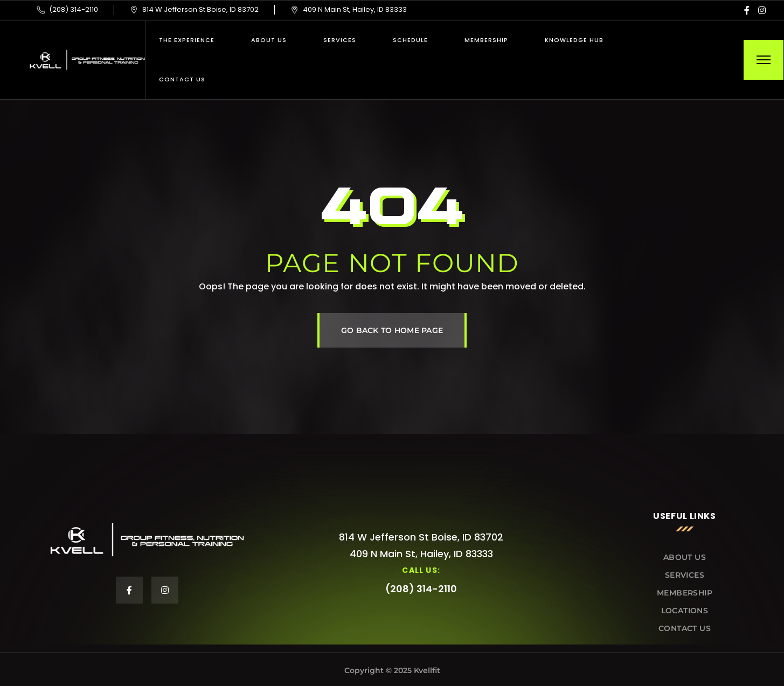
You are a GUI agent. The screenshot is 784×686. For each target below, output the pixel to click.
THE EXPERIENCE (187, 40)
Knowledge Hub (574, 40)
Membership (486, 40)
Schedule (410, 40)
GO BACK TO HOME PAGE (392, 330)
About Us (269, 40)
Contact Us (182, 79)
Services (340, 40)
